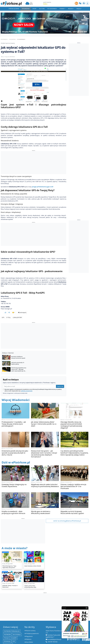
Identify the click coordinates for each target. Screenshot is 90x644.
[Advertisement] (34, 164)
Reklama (29, 636)
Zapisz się (60, 383)
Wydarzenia (26, 9)
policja (6, 635)
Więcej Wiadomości (16, 397)
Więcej (78, 9)
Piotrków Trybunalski (12, 628)
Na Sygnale (17, 631)
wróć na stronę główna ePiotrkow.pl (67, 518)
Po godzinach (52, 9)
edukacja (7, 638)
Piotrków (7, 631)
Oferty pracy (30, 642)
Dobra (45, 4)
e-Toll (9, 314)
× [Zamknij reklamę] (87, 608)
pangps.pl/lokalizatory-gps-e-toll (43, 188)
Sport (34, 9)
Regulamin (29, 633)
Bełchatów (8, 642)
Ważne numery (31, 627)
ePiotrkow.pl (4, 39)
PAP (14, 638)
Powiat (62, 9)
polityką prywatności (27, 388)
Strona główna (14, 9)
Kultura (42, 9)
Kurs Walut (29, 639)
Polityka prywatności (32, 630)
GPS (3, 314)
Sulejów (14, 635)
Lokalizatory (17, 314)
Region (70, 9)
